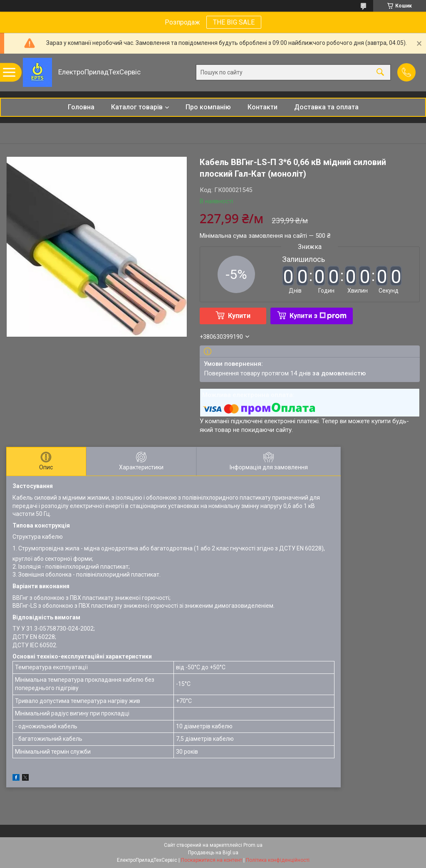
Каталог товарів (137, 107)
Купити (239, 316)
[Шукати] (380, 73)
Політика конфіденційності (278, 860)
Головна (81, 107)
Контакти (263, 107)
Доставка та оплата (326, 107)
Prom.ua (253, 845)
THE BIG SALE (234, 22)
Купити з (318, 316)
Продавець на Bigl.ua (213, 853)
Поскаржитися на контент (212, 860)
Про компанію (208, 107)
